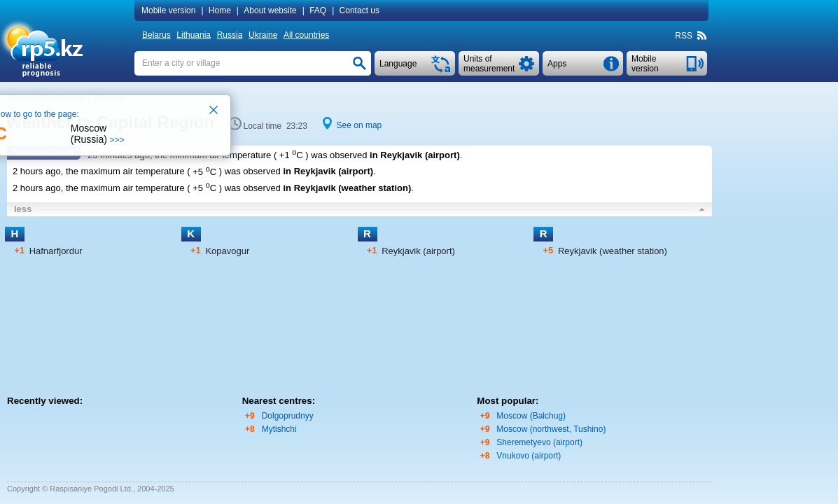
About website (270, 10)
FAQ (318, 10)
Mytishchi (279, 429)
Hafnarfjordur (56, 251)
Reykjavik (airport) (418, 251)
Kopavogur (227, 251)
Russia (230, 35)
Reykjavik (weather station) (613, 251)
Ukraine (263, 35)
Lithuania (194, 35)
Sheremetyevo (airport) (539, 442)
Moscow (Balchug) (531, 416)
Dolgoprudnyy (288, 416)
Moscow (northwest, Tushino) (551, 429)
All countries (306, 35)
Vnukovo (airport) (529, 456)
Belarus (156, 35)
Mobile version (168, 10)
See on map (359, 125)
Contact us (359, 10)
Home (220, 10)
